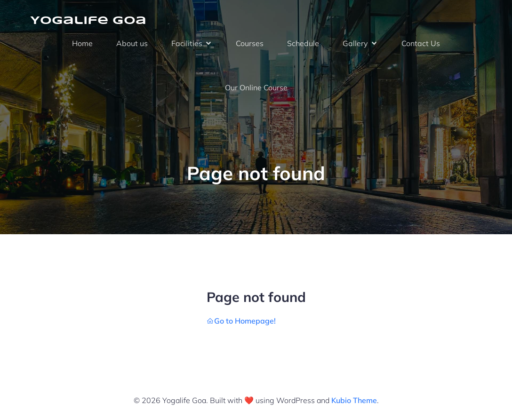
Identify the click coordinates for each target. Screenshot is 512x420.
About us (132, 43)
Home (82, 43)
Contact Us (421, 43)
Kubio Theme (354, 400)
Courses (250, 43)
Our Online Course (256, 87)
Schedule (303, 43)
